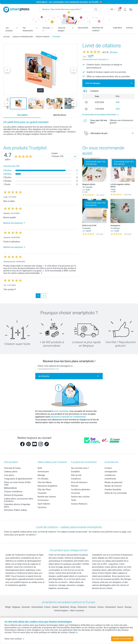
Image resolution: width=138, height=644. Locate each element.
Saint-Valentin (44, 504)
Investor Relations (79, 504)
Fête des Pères (44, 490)
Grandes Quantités (113, 490)
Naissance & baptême (47, 486)
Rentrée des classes (47, 497)
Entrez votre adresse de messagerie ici (55, 366)
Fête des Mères (45, 482)
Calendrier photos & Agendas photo (17, 506)
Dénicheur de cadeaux (98, 29)
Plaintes (75, 486)
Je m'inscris (44, 376)
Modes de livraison (113, 486)
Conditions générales (81, 490)
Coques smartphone (13, 492)
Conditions (76, 479)
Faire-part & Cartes (12, 468)
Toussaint (42, 493)
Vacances (42, 507)
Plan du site (76, 475)
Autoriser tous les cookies (122, 639)
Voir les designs (93, 83)
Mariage (41, 475)
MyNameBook (10, 488)
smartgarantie (111, 472)
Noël (40, 468)
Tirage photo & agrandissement (18, 479)
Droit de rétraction (79, 482)
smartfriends (110, 479)
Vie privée (75, 493)
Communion (43, 500)
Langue (54, 153)
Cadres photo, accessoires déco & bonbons (19, 500)
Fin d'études (43, 479)
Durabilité (75, 472)
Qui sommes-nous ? (80, 468)
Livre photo (9, 475)
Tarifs (74, 500)
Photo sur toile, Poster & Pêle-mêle (18, 484)
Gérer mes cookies (14, 639)
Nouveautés (83, 28)
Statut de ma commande (116, 493)
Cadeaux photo (11, 472)
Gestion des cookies (80, 497)
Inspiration (117, 28)
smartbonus (110, 475)
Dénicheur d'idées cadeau (15, 510)
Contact (129, 28)
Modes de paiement (113, 482)
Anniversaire (43, 472)
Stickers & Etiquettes (14, 495)
